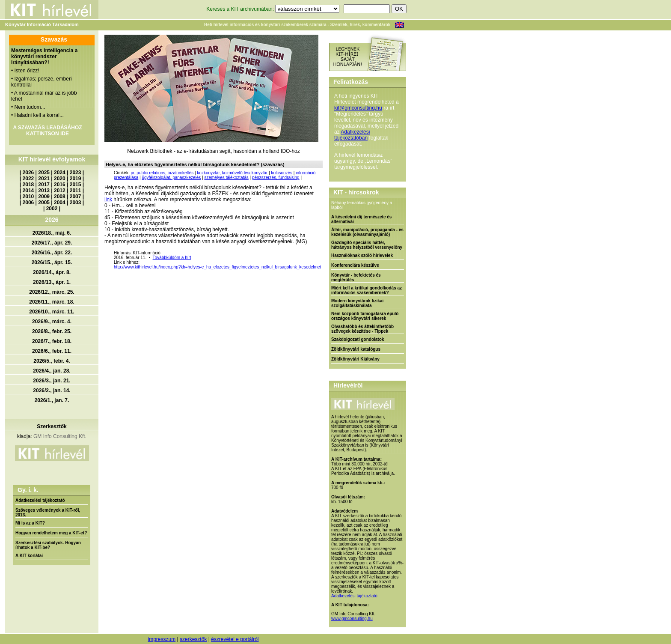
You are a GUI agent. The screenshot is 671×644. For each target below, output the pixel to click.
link (108, 200)
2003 (76, 203)
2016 (60, 185)
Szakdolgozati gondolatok (358, 339)
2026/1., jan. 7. (52, 400)
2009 (44, 197)
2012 (60, 191)
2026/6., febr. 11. (52, 351)
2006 (28, 203)
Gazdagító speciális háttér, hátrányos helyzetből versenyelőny (367, 245)
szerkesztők (193, 639)
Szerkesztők (52, 426)
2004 (60, 203)
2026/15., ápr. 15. (52, 262)
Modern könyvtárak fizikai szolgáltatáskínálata (357, 303)
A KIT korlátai (29, 556)
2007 (76, 197)
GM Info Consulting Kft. (60, 436)
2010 (28, 197)
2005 (44, 203)
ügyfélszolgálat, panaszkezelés (171, 177)
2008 (60, 197)
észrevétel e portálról (235, 639)
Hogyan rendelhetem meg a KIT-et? (51, 533)
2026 (28, 173)
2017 (44, 185)
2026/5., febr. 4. (52, 361)
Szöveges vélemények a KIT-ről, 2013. (48, 513)
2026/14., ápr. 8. (52, 272)
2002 (52, 209)
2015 (76, 185)
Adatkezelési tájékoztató (40, 500)
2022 (28, 179)
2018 (28, 185)
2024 (60, 173)
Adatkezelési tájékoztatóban (352, 135)
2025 (44, 173)
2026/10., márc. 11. (52, 312)
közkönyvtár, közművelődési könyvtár (232, 173)
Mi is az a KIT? (30, 523)
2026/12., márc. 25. (52, 292)
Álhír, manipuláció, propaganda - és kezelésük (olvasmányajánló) (367, 232)
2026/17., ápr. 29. (52, 243)
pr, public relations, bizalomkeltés (162, 173)
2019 (76, 179)
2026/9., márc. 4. (52, 322)
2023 (76, 173)
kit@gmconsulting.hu (358, 108)
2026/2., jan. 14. (52, 391)
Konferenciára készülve (355, 265)
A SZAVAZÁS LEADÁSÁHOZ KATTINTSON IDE (47, 131)
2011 (76, 191)
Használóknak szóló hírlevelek (362, 255)
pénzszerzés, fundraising (276, 177)
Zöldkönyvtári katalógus (356, 349)
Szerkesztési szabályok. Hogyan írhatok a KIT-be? (48, 545)
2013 (44, 191)
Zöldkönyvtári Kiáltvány (355, 359)
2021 (44, 179)
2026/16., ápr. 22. (52, 253)
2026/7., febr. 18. (52, 341)
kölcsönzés (282, 173)
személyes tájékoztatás (226, 177)
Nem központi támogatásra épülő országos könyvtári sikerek (365, 316)
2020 (60, 179)
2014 (28, 191)
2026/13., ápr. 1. (52, 282)
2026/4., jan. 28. (52, 371)
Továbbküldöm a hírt (172, 258)
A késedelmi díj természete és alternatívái (361, 219)
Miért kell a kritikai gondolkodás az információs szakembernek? (367, 290)
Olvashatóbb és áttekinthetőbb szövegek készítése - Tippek (362, 329)
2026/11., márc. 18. (52, 302)
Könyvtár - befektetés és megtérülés (356, 277)
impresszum (162, 639)
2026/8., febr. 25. (52, 331)
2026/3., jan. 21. (52, 381)
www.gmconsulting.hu (352, 619)
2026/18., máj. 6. (52, 233)
